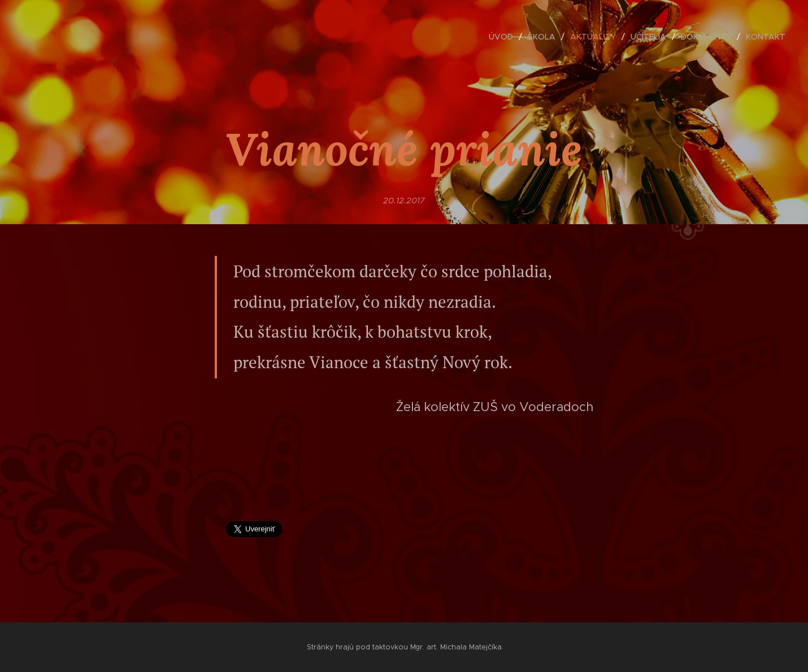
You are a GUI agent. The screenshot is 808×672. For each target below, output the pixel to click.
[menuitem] (504, 37)
